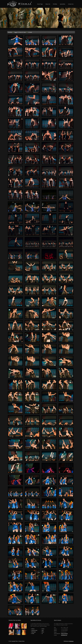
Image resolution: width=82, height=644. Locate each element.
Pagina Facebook (64, 634)
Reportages (34, 632)
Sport (43, 630)
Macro (43, 632)
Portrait (33, 634)
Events (43, 629)
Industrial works (34, 630)
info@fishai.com (64, 635)
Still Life (33, 629)
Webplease (71, 641)
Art (42, 634)
